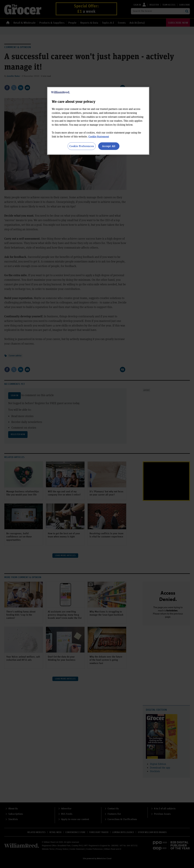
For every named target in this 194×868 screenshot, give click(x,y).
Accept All (109, 146)
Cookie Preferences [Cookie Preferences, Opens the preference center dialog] (82, 146)
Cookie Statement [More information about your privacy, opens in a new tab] (99, 136)
